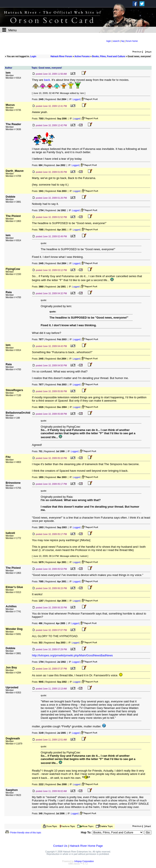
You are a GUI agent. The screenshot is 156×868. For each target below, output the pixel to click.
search (116, 41)
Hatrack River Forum (61, 56)
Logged (76, 99)
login (109, 41)
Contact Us (60, 846)
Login (33, 56)
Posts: (38, 99)
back (47, 80)
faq (123, 41)
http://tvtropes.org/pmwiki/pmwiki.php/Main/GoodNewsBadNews (72, 655)
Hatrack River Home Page (86, 846)
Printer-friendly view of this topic (23, 833)
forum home (132, 41)
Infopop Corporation (84, 861)
